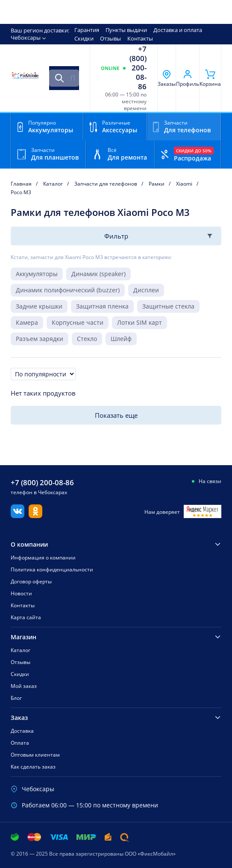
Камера (27, 322)
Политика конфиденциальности (52, 569)
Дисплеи (146, 290)
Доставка (22, 731)
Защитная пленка (102, 306)
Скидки (84, 38)
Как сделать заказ (33, 767)
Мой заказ (24, 686)
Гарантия (87, 30)
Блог (16, 698)
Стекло (87, 339)
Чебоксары (26, 38)
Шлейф (121, 339)
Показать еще (116, 415)
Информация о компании (43, 558)
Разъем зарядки (40, 339)
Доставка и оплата (178, 30)
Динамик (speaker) (98, 274)
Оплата (20, 743)
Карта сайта (26, 617)
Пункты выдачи (126, 30)
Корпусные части (78, 322)
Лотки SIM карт (139, 322)
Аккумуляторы (37, 274)
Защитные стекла (168, 306)
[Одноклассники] (35, 516)
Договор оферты (31, 581)
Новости (21, 593)
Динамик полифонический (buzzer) (68, 290)
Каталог (21, 650)
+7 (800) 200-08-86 (138, 68)
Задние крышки (39, 306)
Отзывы (110, 38)
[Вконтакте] (18, 516)
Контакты (140, 38)
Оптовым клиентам (35, 755)
